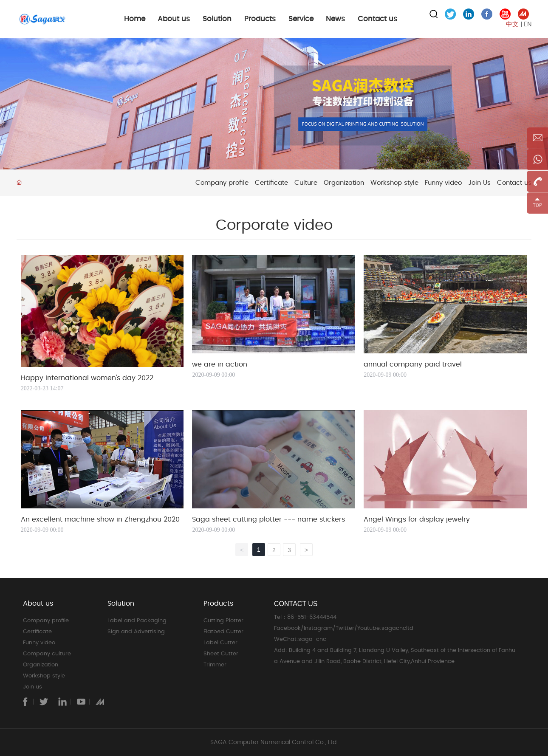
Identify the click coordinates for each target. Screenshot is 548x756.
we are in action (220, 364)
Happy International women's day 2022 (87, 378)
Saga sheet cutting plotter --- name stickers (268, 519)
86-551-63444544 (313, 617)
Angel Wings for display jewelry (417, 519)
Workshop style (394, 183)
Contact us (514, 183)
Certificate (271, 183)
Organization (344, 183)
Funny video (443, 183)
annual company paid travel (413, 364)
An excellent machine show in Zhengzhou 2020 (100, 519)
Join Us (479, 183)
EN (528, 24)
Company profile (222, 183)
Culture (306, 183)
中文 (512, 24)
